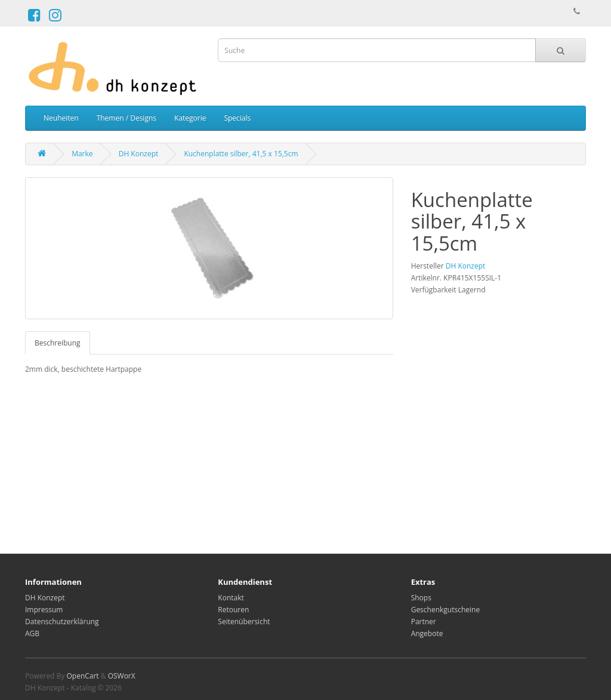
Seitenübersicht (244, 622)
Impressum (44, 610)
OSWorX (122, 676)
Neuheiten (61, 118)
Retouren (233, 610)
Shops (421, 598)
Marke (82, 154)
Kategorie (190, 118)
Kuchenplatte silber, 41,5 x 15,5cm (241, 154)
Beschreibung (58, 343)
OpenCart (82, 676)
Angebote (427, 633)
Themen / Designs (126, 118)
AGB (32, 633)
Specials (237, 118)
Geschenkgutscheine (446, 610)
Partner (424, 622)
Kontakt (231, 598)
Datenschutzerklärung (62, 622)
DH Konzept (139, 154)
